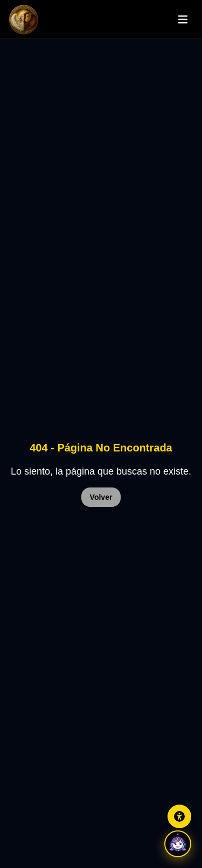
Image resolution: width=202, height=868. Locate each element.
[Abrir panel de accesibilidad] (179, 816)
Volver (101, 497)
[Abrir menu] (183, 19)
